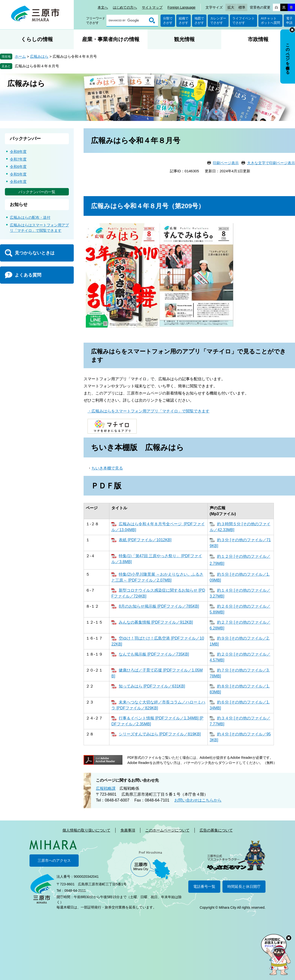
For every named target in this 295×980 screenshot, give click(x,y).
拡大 (231, 7)
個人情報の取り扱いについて (86, 830)
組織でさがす (184, 21)
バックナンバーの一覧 (37, 192)
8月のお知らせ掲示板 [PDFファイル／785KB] (159, 606)
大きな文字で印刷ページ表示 (271, 163)
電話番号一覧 (204, 886)
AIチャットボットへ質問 (270, 21)
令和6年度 (18, 167)
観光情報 (184, 39)
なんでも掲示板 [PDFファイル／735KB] (154, 654)
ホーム (20, 56)
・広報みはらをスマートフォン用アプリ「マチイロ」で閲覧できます (148, 411)
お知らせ (19, 205)
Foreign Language (181, 7)
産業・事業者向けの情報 (111, 39)
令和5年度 (18, 174)
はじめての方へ (125, 7)
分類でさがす (168, 21)
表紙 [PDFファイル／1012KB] (145, 540)
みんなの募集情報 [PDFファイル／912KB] (156, 622)
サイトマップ (152, 7)
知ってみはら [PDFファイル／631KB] (152, 686)
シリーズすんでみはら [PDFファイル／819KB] (160, 734)
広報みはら (39, 56)
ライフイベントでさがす (243, 21)
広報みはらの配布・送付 (30, 217)
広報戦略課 (106, 788)
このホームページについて (167, 830)
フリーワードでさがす (96, 21)
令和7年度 (18, 159)
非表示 (292, 30)
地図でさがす (199, 21)
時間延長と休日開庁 (244, 886)
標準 (242, 7)
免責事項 (128, 830)
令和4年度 (18, 182)
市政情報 (258, 39)
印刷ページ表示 (226, 163)
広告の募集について (216, 830)
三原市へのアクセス (54, 860)
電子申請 (289, 21)
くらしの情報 (37, 39)
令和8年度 (18, 152)
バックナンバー (25, 139)
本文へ (103, 7)
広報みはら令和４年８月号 (37, 66)
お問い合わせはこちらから (198, 800)
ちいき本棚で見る (107, 468)
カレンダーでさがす (218, 21)
